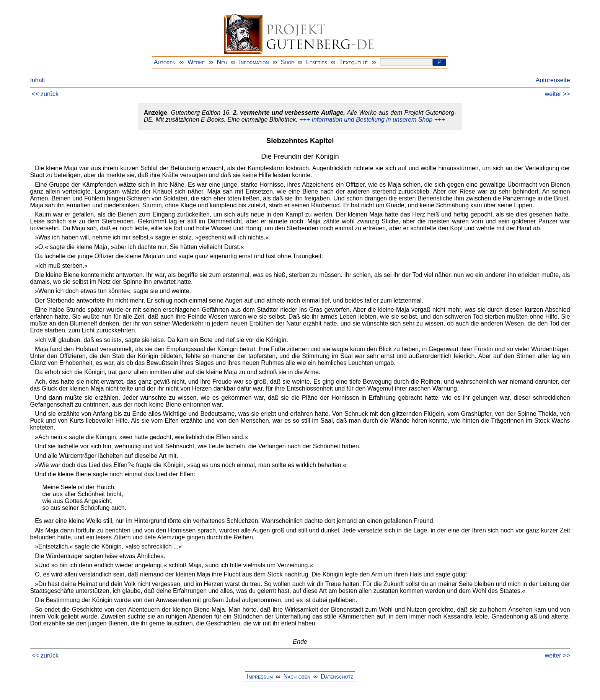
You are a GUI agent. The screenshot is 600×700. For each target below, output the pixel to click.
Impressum (260, 676)
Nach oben (297, 676)
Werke (196, 62)
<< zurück (45, 94)
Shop (288, 62)
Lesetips (317, 62)
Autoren (165, 62)
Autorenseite (553, 80)
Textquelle (354, 62)
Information (254, 62)
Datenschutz (337, 676)
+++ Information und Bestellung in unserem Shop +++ (372, 120)
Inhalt (37, 80)
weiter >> (558, 94)
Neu (222, 62)
